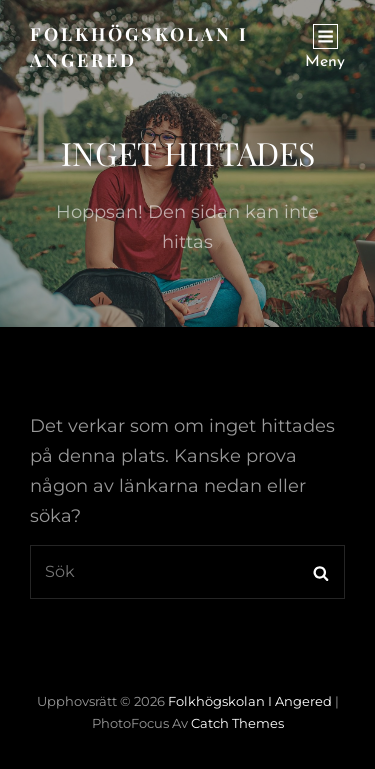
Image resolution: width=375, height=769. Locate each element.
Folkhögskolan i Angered (250, 701)
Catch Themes (237, 723)
